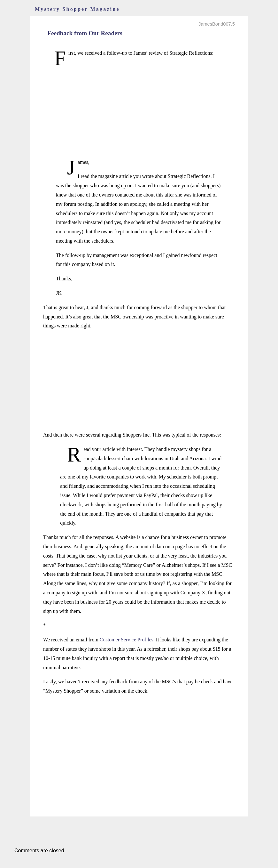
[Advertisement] (139, 113)
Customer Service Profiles (127, 640)
